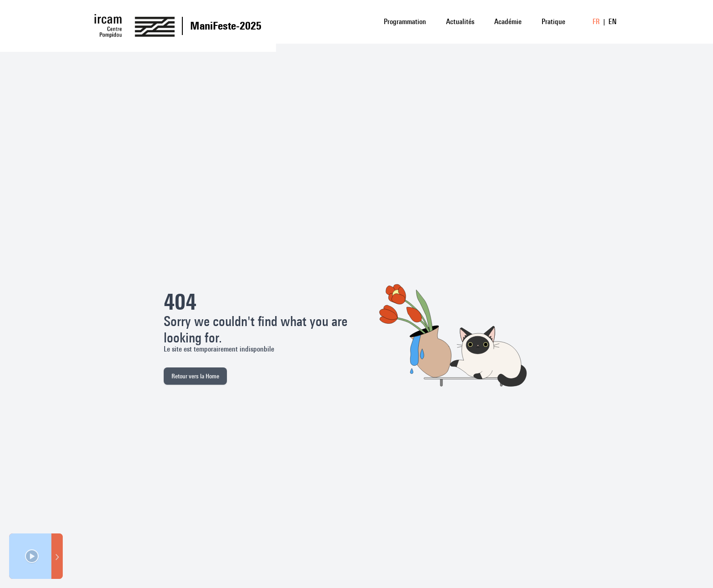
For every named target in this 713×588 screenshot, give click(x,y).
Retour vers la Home (195, 376)
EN (613, 22)
